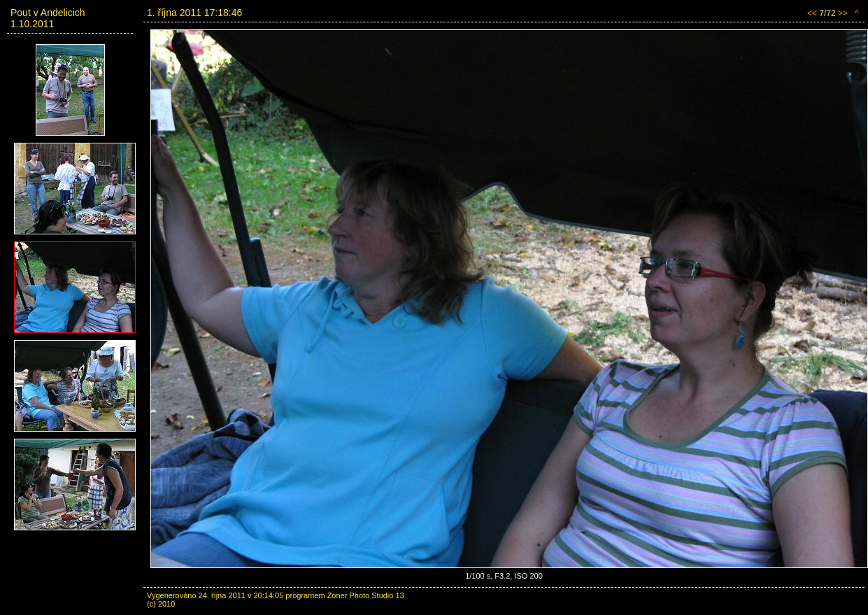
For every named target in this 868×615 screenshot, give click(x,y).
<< (812, 13)
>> (843, 13)
